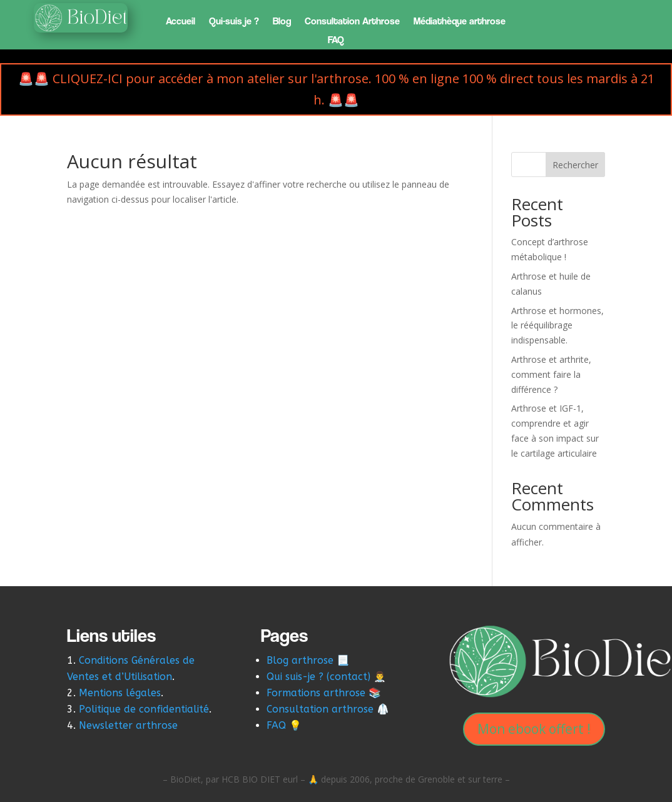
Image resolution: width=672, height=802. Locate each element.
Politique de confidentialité (144, 709)
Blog (282, 22)
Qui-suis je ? (234, 22)
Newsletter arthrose (130, 725)
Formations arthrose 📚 (324, 693)
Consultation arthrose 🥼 (328, 709)
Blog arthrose (300, 660)
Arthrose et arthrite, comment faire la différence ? (551, 374)
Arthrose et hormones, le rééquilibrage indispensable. (557, 326)
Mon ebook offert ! (534, 729)
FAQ (336, 41)
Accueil (181, 22)
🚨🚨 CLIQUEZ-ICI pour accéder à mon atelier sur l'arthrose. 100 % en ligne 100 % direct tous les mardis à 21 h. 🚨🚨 (336, 89)
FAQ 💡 (284, 725)
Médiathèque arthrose (460, 22)
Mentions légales (120, 693)
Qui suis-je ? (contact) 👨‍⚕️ (326, 677)
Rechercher (575, 165)
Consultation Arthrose (352, 22)
